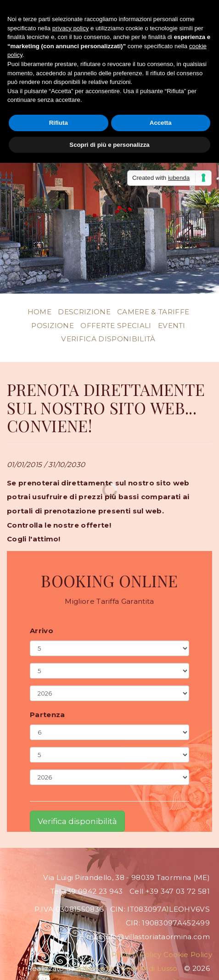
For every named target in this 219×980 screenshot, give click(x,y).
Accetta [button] (161, 123)
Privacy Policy (136, 955)
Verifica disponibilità (108, 339)
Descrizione (84, 312)
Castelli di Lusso (149, 968)
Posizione (53, 326)
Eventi (172, 326)
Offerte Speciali (116, 326)
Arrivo (42, 631)
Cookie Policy (188, 955)
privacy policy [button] (70, 28)
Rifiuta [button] (59, 123)
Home (39, 312)
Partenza (48, 715)
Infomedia (96, 968)
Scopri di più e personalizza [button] (109, 145)
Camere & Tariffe (153, 312)
